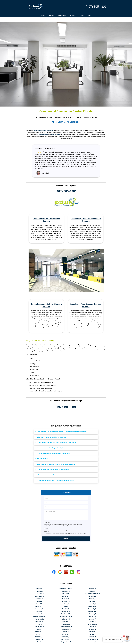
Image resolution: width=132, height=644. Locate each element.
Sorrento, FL (39, 634)
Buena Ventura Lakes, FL (93, 589)
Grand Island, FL (66, 609)
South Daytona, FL (93, 634)
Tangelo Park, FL (66, 637)
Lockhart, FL (93, 614)
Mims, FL (39, 619)
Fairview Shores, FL (93, 601)
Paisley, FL (39, 629)
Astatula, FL (66, 586)
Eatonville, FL (93, 599)
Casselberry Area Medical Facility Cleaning (86, 215)
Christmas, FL (93, 591)
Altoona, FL (93, 584)
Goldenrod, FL (93, 606)
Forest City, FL (93, 604)
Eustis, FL (66, 601)
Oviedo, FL (93, 627)
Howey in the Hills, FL (39, 612)
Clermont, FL (93, 594)
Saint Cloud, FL (66, 632)
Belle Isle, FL (66, 589)
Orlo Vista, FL (39, 627)
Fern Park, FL (39, 604)
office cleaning (55, 130)
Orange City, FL (66, 624)
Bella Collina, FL (39, 589)
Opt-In (47, 523)
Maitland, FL (93, 617)
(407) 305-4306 (96, 7)
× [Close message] (122, 638)
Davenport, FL (66, 596)
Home (43, 15)
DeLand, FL (39, 599)
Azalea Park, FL (93, 586)
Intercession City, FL (66, 612)
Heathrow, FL (93, 609)
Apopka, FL (39, 586)
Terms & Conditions (65, 530)
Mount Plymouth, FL (66, 622)
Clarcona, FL (66, 594)
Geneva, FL (39, 606)
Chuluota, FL (39, 594)
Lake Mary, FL (66, 614)
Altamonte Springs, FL (66, 584)
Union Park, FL (93, 639)
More (90, 16)
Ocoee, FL (39, 624)
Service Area (62, 15)
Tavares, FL (39, 639)
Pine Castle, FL (66, 629)
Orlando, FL (93, 624)
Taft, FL (39, 637)
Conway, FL (39, 596)
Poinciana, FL (39, 632)
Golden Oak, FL (66, 606)
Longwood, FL (39, 617)
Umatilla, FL (66, 639)
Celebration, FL (66, 591)
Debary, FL (93, 596)
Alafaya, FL (39, 584)
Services (52, 16)
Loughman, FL (66, 617)
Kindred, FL (93, 612)
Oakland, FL (93, 622)
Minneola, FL (66, 619)
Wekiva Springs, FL (39, 642)
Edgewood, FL (39, 601)
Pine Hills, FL (93, 629)
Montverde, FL (93, 619)
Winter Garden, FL (93, 642)
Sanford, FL (93, 632)
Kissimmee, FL (39, 614)
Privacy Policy (56, 530)
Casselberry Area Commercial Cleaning (46, 215)
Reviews (72, 15)
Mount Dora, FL (39, 622)
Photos (81, 15)
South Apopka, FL (66, 634)
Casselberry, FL (39, 591)
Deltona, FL (66, 599)
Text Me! (47, 518)
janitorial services (43, 130)
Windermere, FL (66, 642)
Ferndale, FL (66, 604)
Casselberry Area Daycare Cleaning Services (86, 300)
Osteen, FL (66, 627)
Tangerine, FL (93, 637)
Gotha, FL (39, 609)
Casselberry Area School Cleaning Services (46, 300)
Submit (66, 534)
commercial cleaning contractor (43, 126)
